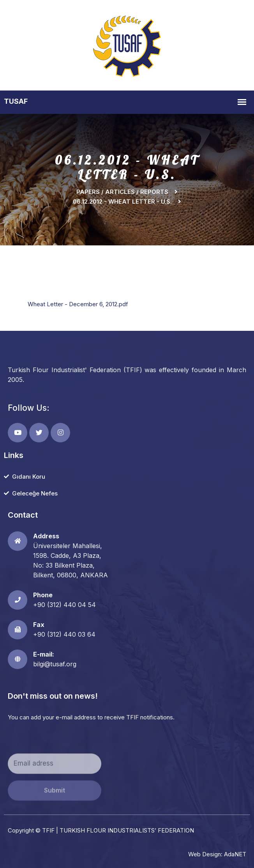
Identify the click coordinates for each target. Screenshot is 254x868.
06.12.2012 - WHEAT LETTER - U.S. (122, 201)
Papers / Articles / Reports (122, 192)
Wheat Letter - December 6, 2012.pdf (78, 304)
